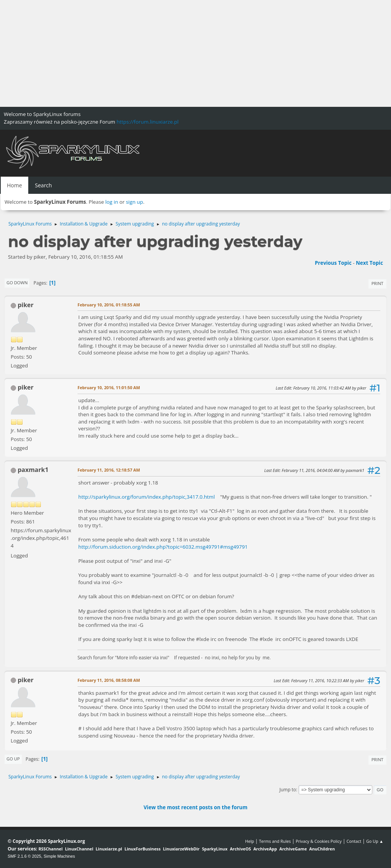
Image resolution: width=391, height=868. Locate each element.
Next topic (369, 263)
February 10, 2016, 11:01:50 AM (109, 387)
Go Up (13, 759)
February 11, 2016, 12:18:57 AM (109, 470)
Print (377, 283)
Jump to (288, 790)
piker (26, 305)
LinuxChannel (79, 849)
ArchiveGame (293, 849)
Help (250, 841)
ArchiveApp (265, 849)
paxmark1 (33, 470)
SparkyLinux (215, 849)
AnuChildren (322, 849)
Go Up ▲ (375, 841)
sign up (135, 202)
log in (112, 202)
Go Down (17, 283)
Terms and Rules (275, 841)
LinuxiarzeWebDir (181, 849)
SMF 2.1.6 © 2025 (24, 856)
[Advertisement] (195, 53)
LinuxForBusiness (142, 849)
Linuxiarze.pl (109, 849)
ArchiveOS (240, 849)
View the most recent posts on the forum (195, 807)
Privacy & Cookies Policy (318, 841)
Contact (354, 841)
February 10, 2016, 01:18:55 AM (109, 305)
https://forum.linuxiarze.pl (147, 122)
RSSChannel (51, 849)
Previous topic (333, 263)
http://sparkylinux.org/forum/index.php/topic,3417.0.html (147, 497)
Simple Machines (59, 856)
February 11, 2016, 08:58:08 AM (109, 680)
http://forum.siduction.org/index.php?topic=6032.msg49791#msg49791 (163, 547)
